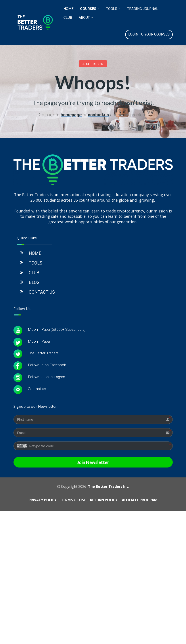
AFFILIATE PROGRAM (140, 565)
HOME (68, 9)
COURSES (88, 9)
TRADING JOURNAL (143, 9)
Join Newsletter (93, 528)
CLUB (68, 18)
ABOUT (84, 18)
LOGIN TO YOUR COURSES (149, 34)
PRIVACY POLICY (43, 565)
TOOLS (112, 9)
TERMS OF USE (73, 565)
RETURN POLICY (104, 565)
